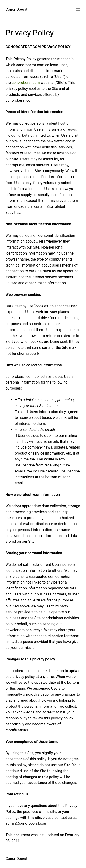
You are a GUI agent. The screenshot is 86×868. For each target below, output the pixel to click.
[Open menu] (78, 9)
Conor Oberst (16, 9)
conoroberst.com (26, 83)
